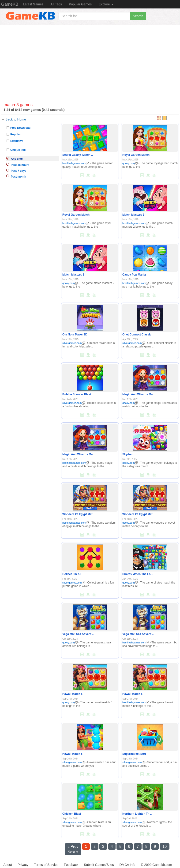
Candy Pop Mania (134, 275)
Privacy (23, 865)
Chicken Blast (72, 814)
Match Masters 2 (133, 215)
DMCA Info (127, 865)
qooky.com (130, 163)
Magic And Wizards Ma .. (139, 394)
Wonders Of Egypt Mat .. (79, 514)
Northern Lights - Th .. (137, 814)
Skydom (128, 454)
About (8, 865)
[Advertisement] (90, 65)
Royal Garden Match (136, 155)
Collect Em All (72, 574)
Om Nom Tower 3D (75, 335)
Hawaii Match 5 (72, 694)
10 (165, 847)
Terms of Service (46, 865)
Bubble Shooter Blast (77, 394)
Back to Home (16, 119)
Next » (73, 852)
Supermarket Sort (134, 754)
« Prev (73, 847)
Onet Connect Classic (137, 335)
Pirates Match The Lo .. (138, 574)
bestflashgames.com (76, 163)
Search (138, 16)
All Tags (56, 4)
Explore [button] (106, 4)
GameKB (10, 4)
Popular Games (80, 4)
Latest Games (33, 4)
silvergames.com (74, 343)
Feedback (71, 865)
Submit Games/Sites (99, 865)
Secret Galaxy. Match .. (78, 155)
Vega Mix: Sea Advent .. (78, 634)
